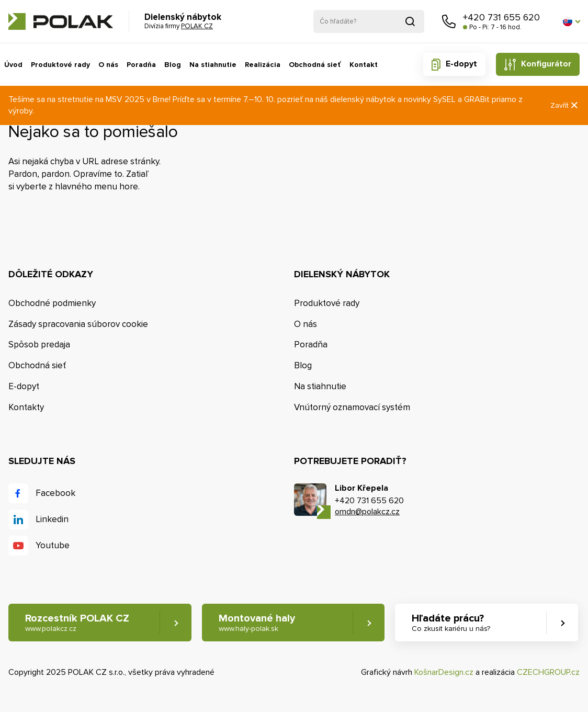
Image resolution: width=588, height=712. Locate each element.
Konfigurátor (546, 64)
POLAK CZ (61, 21)
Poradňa (141, 65)
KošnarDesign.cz (444, 672)
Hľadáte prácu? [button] (451, 623)
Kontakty (26, 407)
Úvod (13, 65)
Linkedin (52, 519)
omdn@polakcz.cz (367, 512)
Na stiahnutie (213, 65)
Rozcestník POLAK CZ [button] (77, 623)
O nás (108, 65)
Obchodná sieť (315, 65)
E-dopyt (461, 64)
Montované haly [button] (257, 623)
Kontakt (364, 65)
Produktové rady (60, 65)
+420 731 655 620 (501, 17)
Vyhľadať (410, 21)
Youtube (53, 545)
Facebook (55, 493)
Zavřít (565, 105)
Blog (173, 65)
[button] (571, 21)
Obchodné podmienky (52, 303)
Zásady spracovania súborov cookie (78, 324)
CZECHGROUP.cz (548, 672)
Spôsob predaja (39, 344)
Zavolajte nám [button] (449, 21)
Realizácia (263, 65)
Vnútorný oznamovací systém (352, 407)
